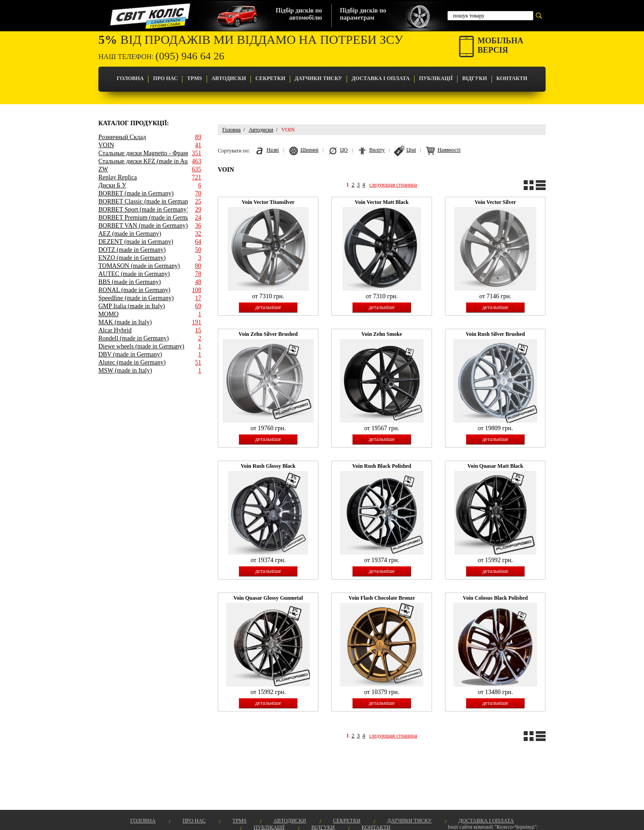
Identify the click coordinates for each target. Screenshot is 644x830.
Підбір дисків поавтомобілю (299, 14)
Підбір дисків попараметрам (363, 14)
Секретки (270, 78)
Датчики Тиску (318, 78)
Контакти (512, 78)
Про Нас (165, 78)
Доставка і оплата (381, 78)
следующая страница (393, 185)
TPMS (194, 78)
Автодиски (229, 78)
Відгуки (474, 78)
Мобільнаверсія (500, 45)
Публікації (436, 78)
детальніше (268, 307)
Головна (130, 78)
